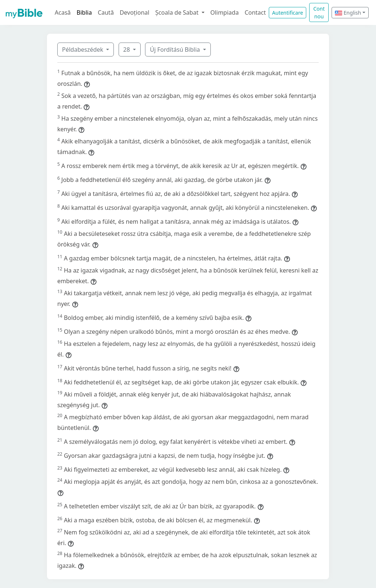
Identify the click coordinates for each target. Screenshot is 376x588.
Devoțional (135, 12)
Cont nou (319, 12)
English (348, 13)
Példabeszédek (83, 50)
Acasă (63, 12)
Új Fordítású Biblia (176, 50)
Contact (255, 12)
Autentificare (288, 13)
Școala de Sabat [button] (178, 12)
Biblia (84, 12)
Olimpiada (225, 12)
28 (127, 50)
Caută (106, 12)
